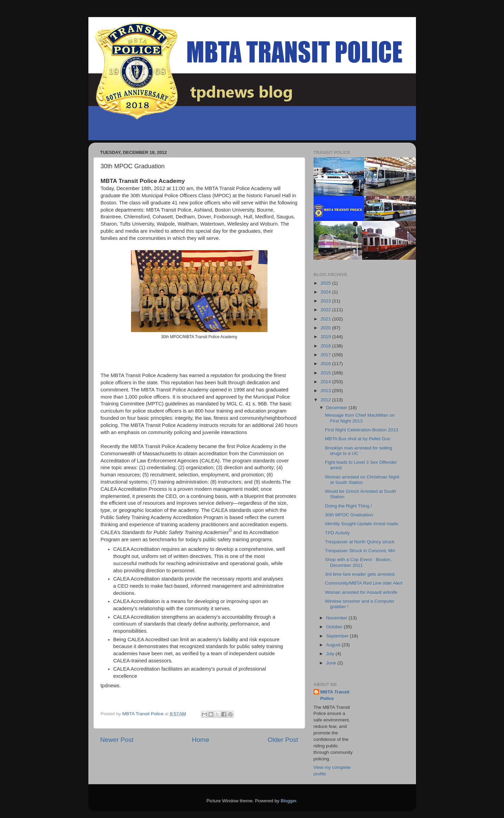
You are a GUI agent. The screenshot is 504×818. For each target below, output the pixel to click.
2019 (326, 337)
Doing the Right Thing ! (348, 506)
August (334, 645)
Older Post (283, 740)
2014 (326, 382)
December (337, 408)
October (335, 627)
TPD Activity (337, 533)
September (338, 636)
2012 (326, 400)
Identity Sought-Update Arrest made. (362, 524)
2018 (326, 346)
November (337, 618)
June (332, 663)
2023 (326, 301)
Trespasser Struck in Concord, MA (360, 551)
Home (201, 740)
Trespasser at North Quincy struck (360, 542)
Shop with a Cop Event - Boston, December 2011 (358, 562)
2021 (326, 319)
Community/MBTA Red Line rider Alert (364, 583)
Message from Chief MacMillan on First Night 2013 (360, 418)
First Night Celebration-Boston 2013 (362, 430)
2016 (326, 364)
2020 (326, 328)
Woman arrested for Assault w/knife (361, 592)
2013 (326, 391)
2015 (326, 373)
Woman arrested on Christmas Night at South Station (362, 480)
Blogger (289, 801)
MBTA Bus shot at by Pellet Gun (358, 439)
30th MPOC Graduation (349, 515)
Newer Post (117, 740)
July (331, 654)
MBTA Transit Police (335, 695)
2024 (326, 292)
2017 (326, 355)
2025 (326, 283)
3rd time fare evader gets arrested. (360, 574)
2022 (326, 310)
